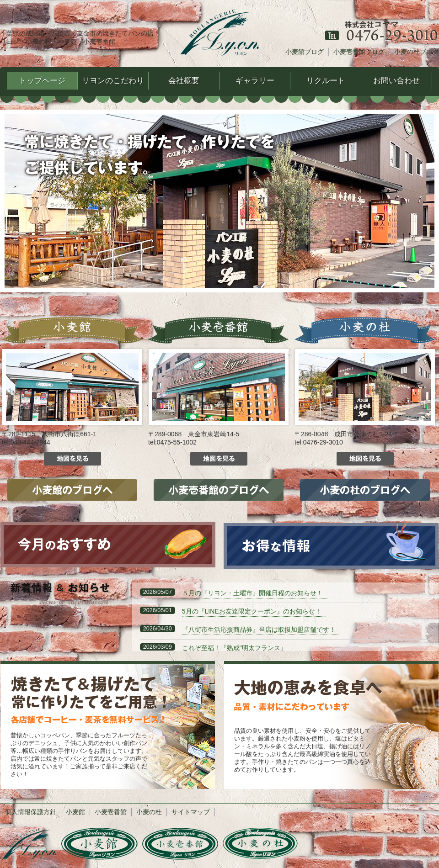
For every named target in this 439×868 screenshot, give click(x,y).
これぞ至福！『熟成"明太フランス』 (234, 648)
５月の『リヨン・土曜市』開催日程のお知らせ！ (252, 593)
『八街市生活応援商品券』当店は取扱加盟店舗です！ (259, 630)
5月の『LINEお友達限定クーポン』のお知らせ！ (252, 611)
